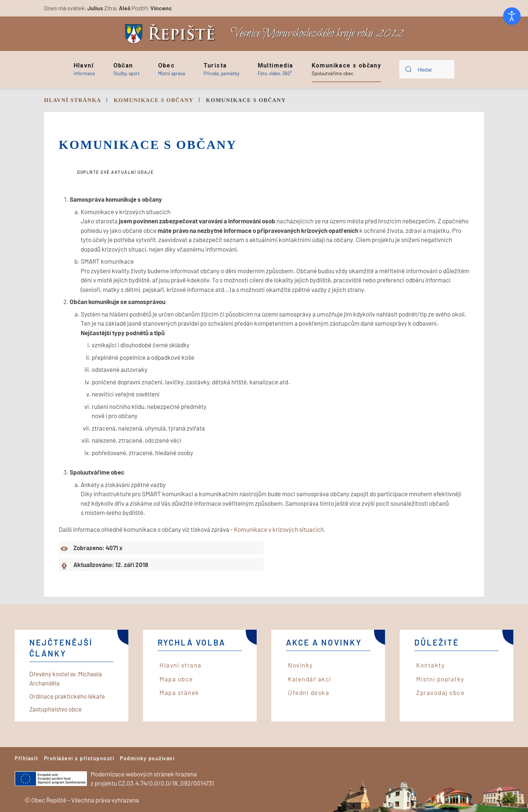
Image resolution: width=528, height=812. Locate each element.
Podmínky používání (147, 758)
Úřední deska (309, 692)
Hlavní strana (181, 665)
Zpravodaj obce (440, 692)
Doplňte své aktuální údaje (115, 172)
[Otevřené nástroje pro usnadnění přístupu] (512, 16)
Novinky (300, 665)
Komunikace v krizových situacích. (280, 529)
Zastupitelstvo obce (56, 709)
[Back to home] (172, 34)
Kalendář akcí (310, 679)
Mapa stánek (179, 692)
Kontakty (430, 665)
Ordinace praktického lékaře (67, 696)
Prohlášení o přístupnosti (79, 758)
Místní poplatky (440, 679)
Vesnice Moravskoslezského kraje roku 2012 (317, 34)
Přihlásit (27, 758)
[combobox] (427, 69)
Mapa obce (176, 679)
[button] (84, 69)
